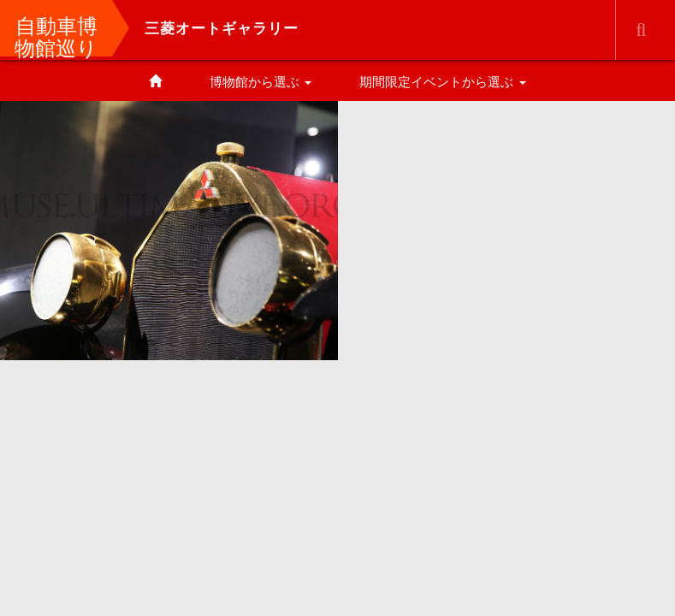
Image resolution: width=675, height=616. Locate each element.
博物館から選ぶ (261, 82)
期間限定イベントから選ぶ (442, 82)
